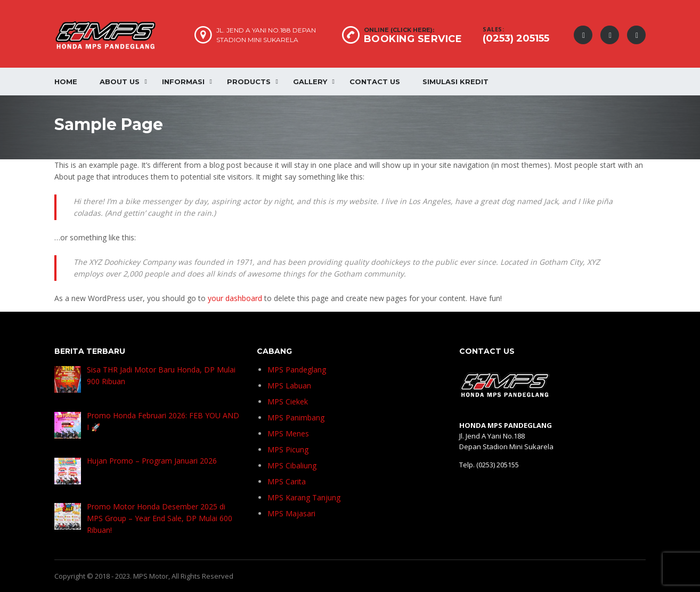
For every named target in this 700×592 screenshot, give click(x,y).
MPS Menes (288, 433)
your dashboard (235, 298)
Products (249, 82)
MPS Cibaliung (292, 465)
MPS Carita (287, 481)
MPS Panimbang (296, 417)
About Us (120, 82)
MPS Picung (288, 449)
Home (66, 82)
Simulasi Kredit (455, 82)
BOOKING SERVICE (413, 39)
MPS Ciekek (288, 402)
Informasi (183, 82)
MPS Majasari (291, 513)
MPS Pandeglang (297, 370)
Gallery (310, 82)
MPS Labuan (289, 386)
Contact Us (375, 82)
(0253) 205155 (516, 38)
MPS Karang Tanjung (304, 497)
